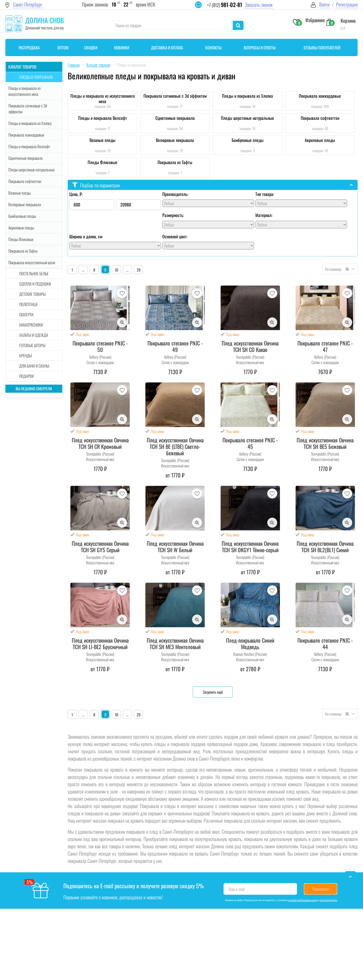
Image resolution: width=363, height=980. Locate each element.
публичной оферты (328, 900)
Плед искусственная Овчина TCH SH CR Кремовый (100, 443)
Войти (324, 4)
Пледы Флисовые (21, 239)
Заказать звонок (259, 5)
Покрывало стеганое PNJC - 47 (325, 346)
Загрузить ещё (213, 692)
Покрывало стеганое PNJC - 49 (175, 346)
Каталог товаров (22, 67)
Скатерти (26, 314)
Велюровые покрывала (25, 204)
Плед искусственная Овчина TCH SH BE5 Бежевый (325, 443)
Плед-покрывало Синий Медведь (250, 643)
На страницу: (332, 269)
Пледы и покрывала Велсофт (29, 146)
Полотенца (28, 304)
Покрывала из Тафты (23, 251)
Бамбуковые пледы (22, 216)
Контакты (213, 48)
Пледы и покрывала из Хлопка (30, 123)
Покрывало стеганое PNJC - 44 (325, 643)
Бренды (25, 355)
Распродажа (29, 48)
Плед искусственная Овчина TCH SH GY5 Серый (100, 547)
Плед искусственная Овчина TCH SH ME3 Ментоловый (175, 643)
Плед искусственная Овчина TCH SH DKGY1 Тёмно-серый (250, 547)
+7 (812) (225, 5)
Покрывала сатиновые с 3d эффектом (28, 108)
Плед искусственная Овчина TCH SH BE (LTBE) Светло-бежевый (175, 446)
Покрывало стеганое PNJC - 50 (100, 346)
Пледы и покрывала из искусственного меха (24, 91)
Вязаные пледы (20, 193)
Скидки (91, 48)
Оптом (63, 48)
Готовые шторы (32, 345)
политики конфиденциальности (303, 900)
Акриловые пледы (21, 228)
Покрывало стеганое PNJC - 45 (250, 443)
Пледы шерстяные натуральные (31, 169)
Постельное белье (34, 273)
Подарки (26, 376)
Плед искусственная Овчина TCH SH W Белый (175, 547)
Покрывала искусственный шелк (32, 262)
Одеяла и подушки (35, 284)
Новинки (122, 48)
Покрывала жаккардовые (26, 135)
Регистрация (347, 4)
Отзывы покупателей (322, 48)
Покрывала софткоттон (25, 181)
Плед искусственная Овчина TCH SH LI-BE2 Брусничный (100, 643)
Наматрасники (31, 325)
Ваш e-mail (237, 889)
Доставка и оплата (167, 48)
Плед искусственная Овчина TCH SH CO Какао (250, 346)
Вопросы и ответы (260, 48)
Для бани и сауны (34, 366)
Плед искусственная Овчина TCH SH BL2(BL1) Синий (325, 547)
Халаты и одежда (34, 335)
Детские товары (32, 294)
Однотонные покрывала (25, 158)
